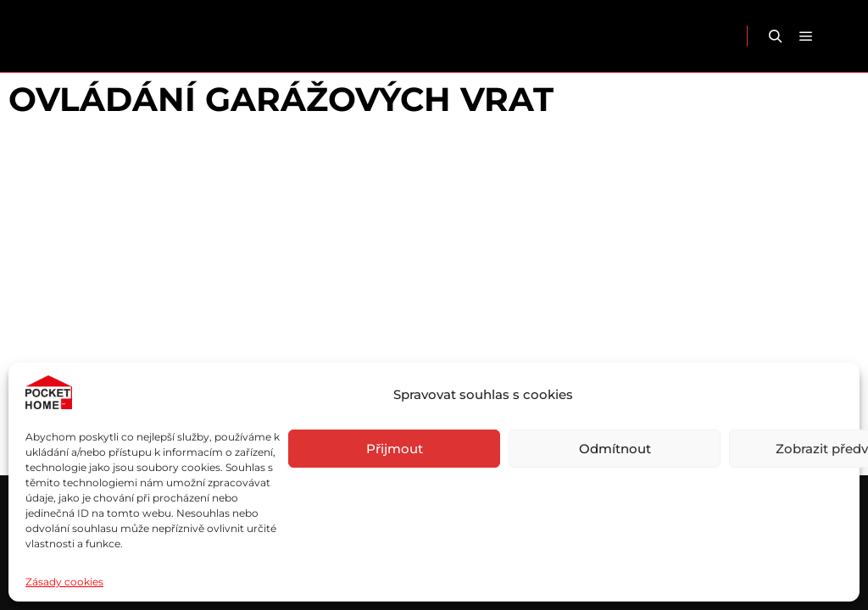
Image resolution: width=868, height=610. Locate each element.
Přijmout (395, 449)
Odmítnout (615, 449)
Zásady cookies (64, 582)
